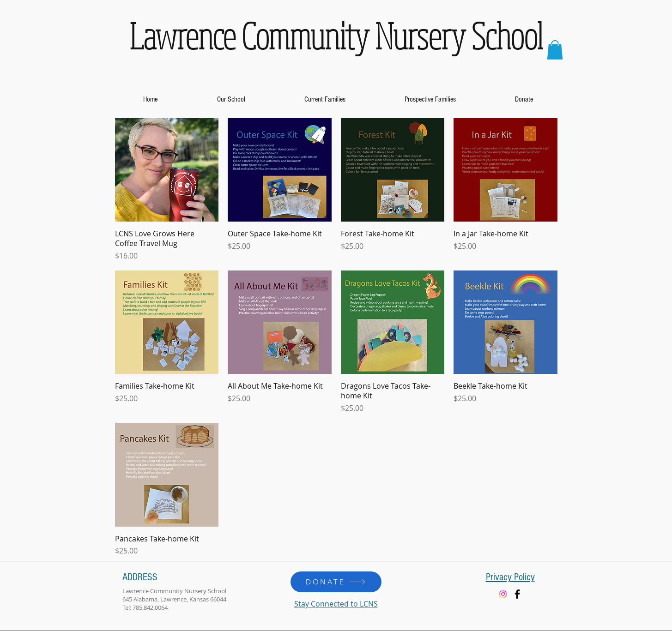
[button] (555, 50)
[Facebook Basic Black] (517, 594)
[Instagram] (503, 594)
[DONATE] (336, 582)
